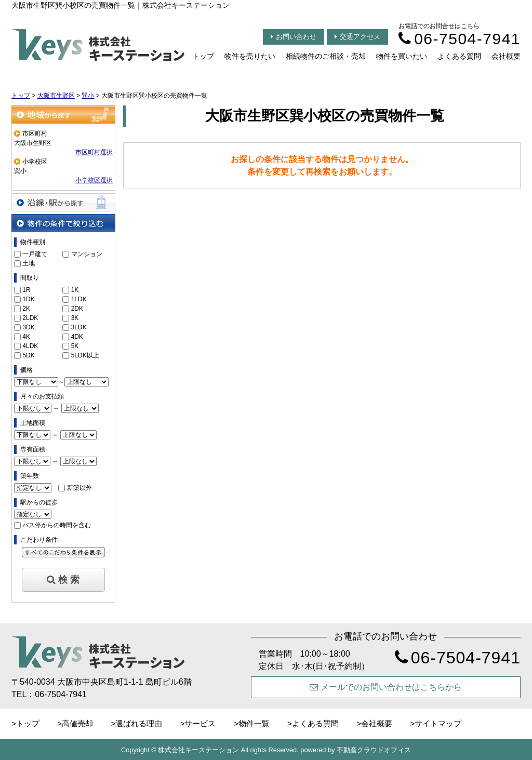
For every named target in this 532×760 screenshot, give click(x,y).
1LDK (79, 299)
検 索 (63, 580)
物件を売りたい (250, 56)
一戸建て (35, 254)
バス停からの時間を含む (57, 525)
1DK (28, 299)
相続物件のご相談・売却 (326, 56)
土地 (29, 263)
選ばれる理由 (139, 723)
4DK (77, 337)
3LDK (79, 327)
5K (75, 346)
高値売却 (77, 723)
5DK (28, 355)
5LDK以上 (85, 355)
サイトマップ (438, 723)
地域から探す (63, 115)
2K (26, 309)
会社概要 (506, 56)
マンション (87, 254)
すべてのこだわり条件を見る (63, 552)
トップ (203, 56)
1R (26, 290)
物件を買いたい (402, 56)
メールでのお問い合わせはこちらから (386, 687)
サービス (200, 723)
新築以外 (79, 488)
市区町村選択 (94, 152)
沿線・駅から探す (63, 202)
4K (26, 337)
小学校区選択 (94, 180)
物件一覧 (254, 723)
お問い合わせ (294, 37)
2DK (77, 309)
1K (75, 290)
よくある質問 (459, 56)
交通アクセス (357, 37)
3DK (28, 327)
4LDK (30, 346)
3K (75, 318)
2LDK (30, 318)
